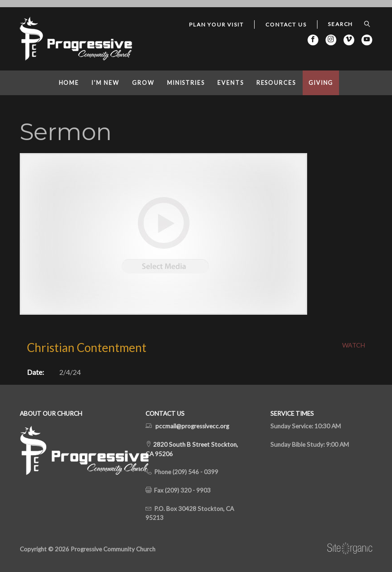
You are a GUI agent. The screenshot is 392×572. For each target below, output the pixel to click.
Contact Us (286, 24)
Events (230, 83)
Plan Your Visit (216, 24)
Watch (354, 345)
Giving (321, 83)
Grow (143, 83)
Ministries (186, 83)
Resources (276, 83)
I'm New (105, 83)
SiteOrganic (350, 549)
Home (69, 83)
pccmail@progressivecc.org (192, 426)
